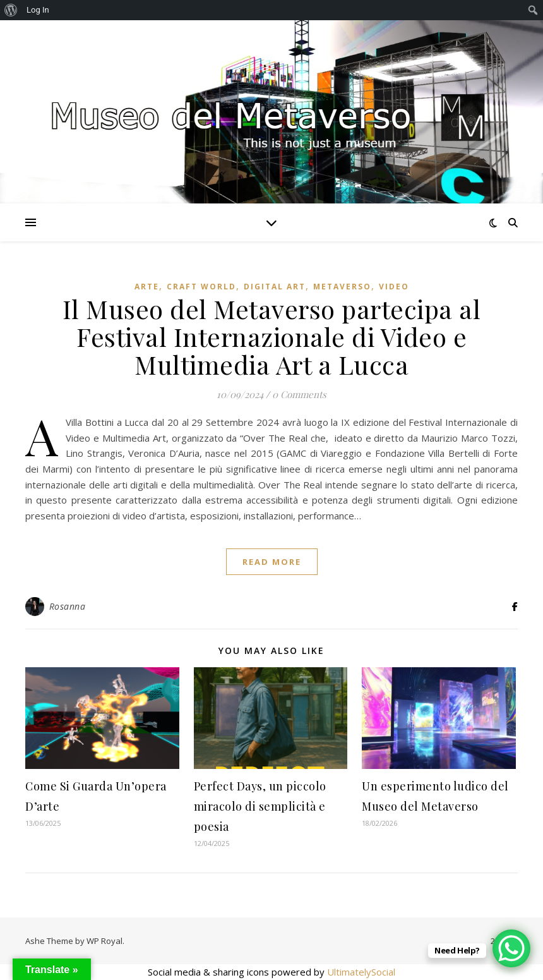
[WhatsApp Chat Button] (511, 948)
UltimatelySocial (361, 972)
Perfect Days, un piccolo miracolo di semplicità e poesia (260, 806)
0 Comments (299, 394)
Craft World (201, 287)
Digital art (275, 287)
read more (272, 562)
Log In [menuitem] (38, 10)
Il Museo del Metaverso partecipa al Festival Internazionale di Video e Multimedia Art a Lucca (272, 336)
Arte (147, 287)
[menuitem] (11, 10)
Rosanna (68, 606)
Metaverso (342, 287)
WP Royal (104, 941)
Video (394, 287)
